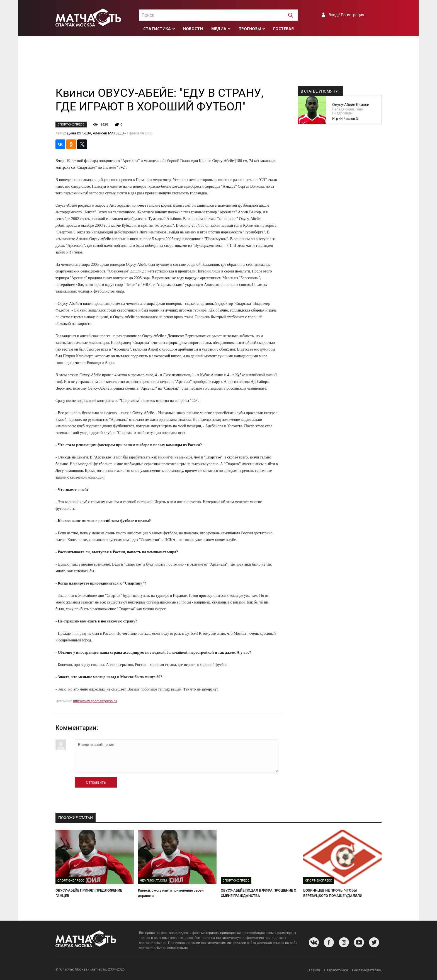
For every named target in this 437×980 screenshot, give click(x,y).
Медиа (219, 29)
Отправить (96, 782)
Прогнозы (250, 29)
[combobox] (219, 15)
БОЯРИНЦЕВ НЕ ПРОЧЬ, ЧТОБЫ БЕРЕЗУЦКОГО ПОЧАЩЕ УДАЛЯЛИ (333, 893)
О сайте (314, 970)
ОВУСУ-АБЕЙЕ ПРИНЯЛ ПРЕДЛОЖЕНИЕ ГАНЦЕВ (89, 893)
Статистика (157, 29)
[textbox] (219, 15)
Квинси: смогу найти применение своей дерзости (171, 893)
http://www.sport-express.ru (95, 701)
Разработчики (336, 970)
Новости (193, 29)
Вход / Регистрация (346, 15)
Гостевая (283, 29)
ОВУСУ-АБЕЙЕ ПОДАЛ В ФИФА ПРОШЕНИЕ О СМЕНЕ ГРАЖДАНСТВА (258, 893)
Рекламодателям (367, 970)
